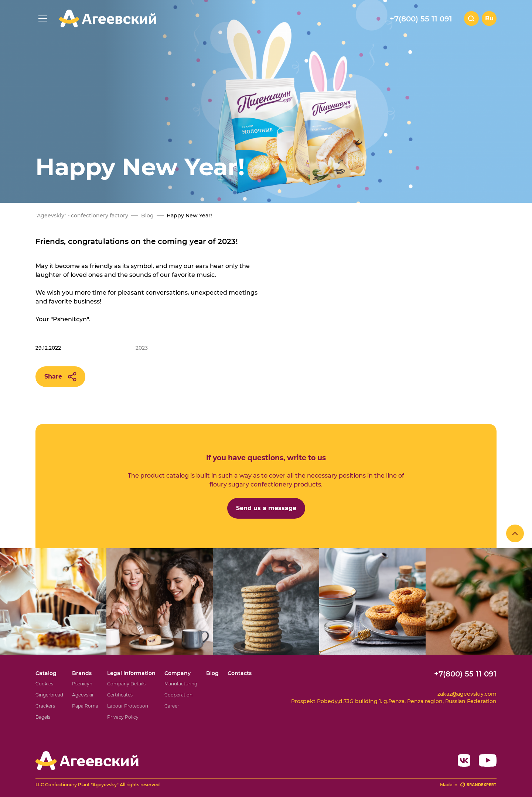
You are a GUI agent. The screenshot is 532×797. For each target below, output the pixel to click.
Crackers (45, 706)
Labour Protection (128, 706)
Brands (82, 673)
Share (60, 377)
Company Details (126, 684)
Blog (212, 673)
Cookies (44, 684)
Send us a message (266, 508)
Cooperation (178, 695)
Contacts (240, 673)
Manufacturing (181, 684)
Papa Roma (85, 706)
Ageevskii (83, 695)
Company (178, 673)
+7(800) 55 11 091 (421, 19)
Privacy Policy (123, 717)
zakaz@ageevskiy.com (467, 694)
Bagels (43, 717)
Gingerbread (49, 695)
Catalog (46, 673)
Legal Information (131, 673)
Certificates (120, 695)
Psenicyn (82, 684)
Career (172, 706)
